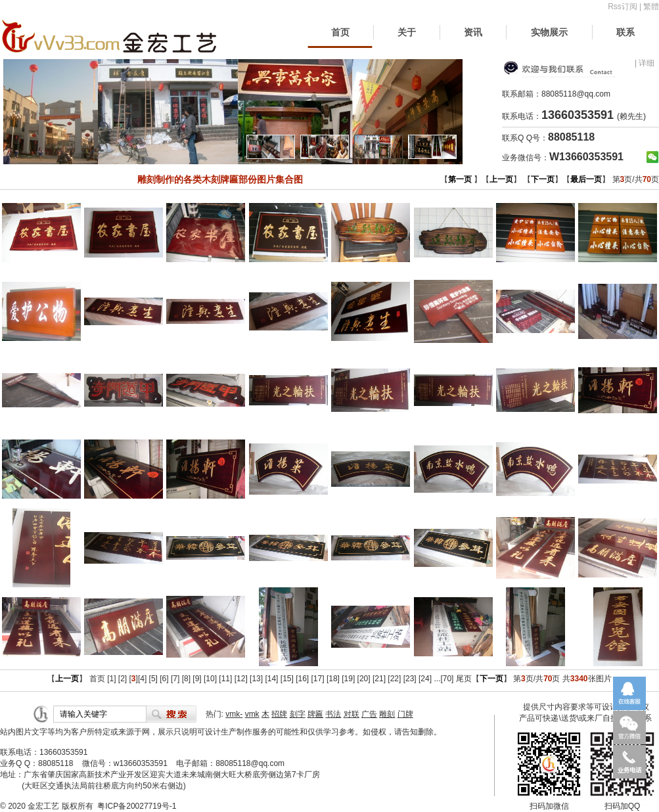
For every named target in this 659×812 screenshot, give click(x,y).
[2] (123, 679)
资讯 (473, 32)
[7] (175, 679)
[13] (256, 679)
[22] (394, 679)
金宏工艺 (43, 806)
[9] (197, 679)
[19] (348, 679)
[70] (447, 679)
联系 (625, 32)
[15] (287, 679)
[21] (379, 679)
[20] (364, 679)
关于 (407, 32)
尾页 (464, 679)
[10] (210, 679)
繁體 (651, 7)
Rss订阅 (623, 7)
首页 (340, 32)
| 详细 (645, 63)
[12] (241, 679)
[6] (164, 679)
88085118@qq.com (576, 94)
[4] (142, 679)
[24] (425, 679)
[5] (153, 679)
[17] (318, 679)
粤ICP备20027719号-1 (137, 806)
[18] (333, 679)
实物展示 (549, 32)
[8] (186, 679)
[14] (271, 679)
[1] (111, 679)
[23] (410, 679)
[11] (225, 679)
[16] (302, 679)
